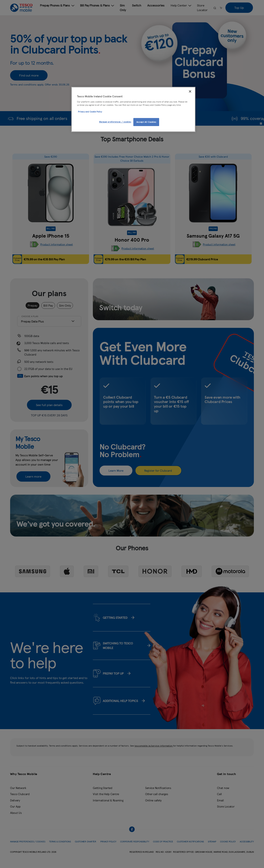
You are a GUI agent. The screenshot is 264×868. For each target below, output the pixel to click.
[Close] (190, 91)
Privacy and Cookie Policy (90, 112)
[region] (133, 109)
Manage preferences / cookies (115, 122)
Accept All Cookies (146, 122)
